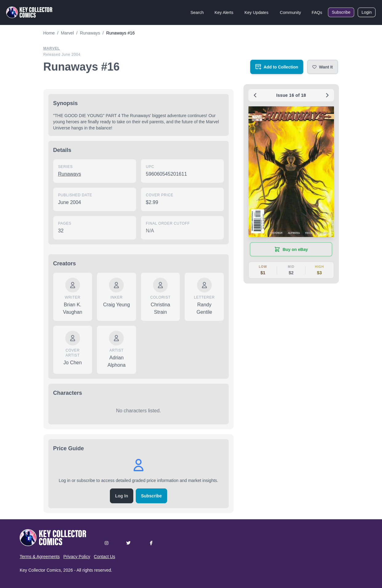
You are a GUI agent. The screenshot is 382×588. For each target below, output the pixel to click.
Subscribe (341, 12)
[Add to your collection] (277, 67)
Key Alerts (224, 12)
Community (290, 12)
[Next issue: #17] (327, 95)
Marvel (52, 48)
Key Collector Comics (40, 570)
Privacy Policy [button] (77, 557)
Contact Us (105, 557)
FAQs (317, 12)
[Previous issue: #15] (255, 95)
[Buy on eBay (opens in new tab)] (291, 249)
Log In (122, 496)
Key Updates (256, 12)
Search (197, 12)
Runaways (70, 174)
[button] (323, 67)
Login (367, 12)
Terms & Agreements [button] (40, 557)
